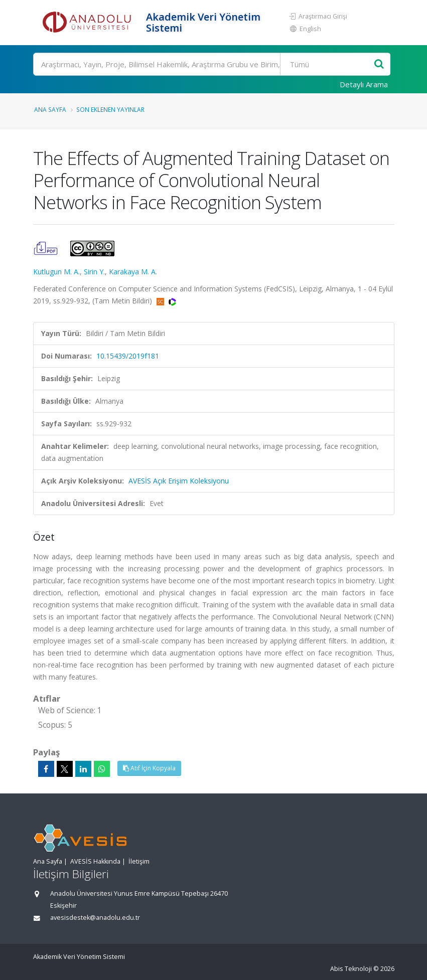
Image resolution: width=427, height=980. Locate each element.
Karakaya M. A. (133, 272)
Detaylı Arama (364, 84)
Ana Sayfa (50, 109)
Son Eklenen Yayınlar (110, 109)
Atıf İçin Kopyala (149, 768)
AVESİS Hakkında (95, 861)
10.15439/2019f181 (128, 356)
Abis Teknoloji (351, 969)
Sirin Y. (94, 272)
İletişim (139, 861)
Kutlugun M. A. (56, 272)
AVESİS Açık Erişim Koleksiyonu (179, 481)
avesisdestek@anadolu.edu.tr (95, 918)
